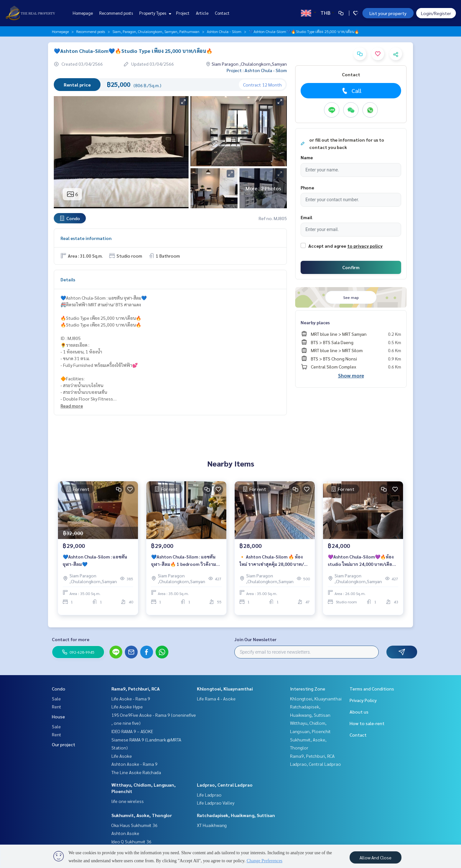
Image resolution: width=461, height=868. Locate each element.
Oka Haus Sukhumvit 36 (134, 825)
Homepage (83, 13)
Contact (222, 13)
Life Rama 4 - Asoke (216, 699)
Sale (56, 699)
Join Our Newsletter (255, 639)
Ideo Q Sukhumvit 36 (131, 841)
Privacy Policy (363, 700)
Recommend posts (116, 13)
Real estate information (86, 238)
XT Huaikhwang (212, 825)
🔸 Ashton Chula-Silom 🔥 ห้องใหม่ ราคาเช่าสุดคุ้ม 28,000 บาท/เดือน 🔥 (272, 565)
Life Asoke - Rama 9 (131, 699)
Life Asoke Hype (127, 707)
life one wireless (128, 801)
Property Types (154, 13)
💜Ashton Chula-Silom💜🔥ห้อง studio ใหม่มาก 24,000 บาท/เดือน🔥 (361, 565)
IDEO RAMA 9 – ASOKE (132, 731)
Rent (57, 707)
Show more (351, 375)
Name (307, 157)
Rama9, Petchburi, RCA (136, 689)
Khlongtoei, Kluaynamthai (225, 689)
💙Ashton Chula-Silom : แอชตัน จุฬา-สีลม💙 (95, 564)
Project (183, 13)
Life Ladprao (209, 795)
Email (306, 217)
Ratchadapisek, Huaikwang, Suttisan (236, 815)
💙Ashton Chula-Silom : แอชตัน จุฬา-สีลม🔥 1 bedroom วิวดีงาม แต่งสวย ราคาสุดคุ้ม (184, 565)
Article (202, 13)
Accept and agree (327, 246)
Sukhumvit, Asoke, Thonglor (142, 815)
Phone (307, 187)
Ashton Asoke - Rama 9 (134, 764)
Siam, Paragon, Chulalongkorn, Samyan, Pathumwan (156, 31)
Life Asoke (122, 756)
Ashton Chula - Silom (224, 31)
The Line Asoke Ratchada (136, 772)
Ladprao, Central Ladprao (225, 785)
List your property (388, 13)
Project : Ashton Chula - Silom (257, 70)
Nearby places (315, 322)
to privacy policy (365, 246)
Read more (72, 406)
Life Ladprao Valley (216, 803)
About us (359, 712)
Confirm (351, 267)
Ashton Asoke (125, 833)
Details (68, 279)
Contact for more (71, 639)
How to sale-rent (367, 723)
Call (351, 91)
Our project (64, 744)
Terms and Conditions (372, 689)
